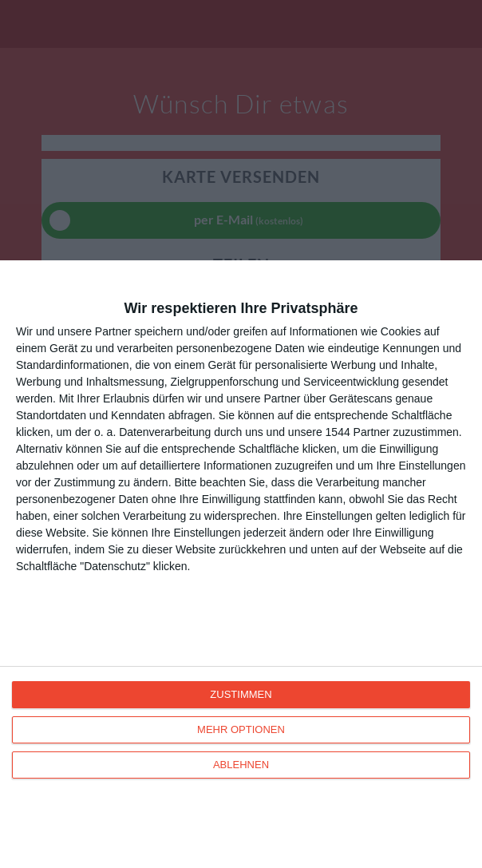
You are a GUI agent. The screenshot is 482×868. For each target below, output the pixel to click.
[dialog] (241, 564)
